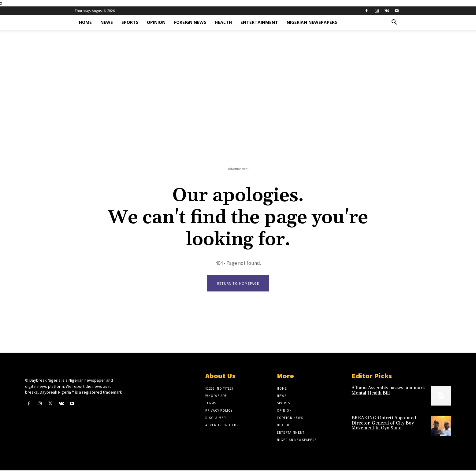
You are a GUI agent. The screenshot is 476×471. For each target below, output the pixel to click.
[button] (394, 23)
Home (85, 22)
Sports (130, 22)
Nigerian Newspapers (312, 22)
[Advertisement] (238, 110)
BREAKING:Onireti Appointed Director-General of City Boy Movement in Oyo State (384, 424)
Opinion (156, 22)
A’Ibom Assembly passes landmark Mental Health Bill (388, 391)
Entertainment (259, 22)
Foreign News (190, 22)
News (107, 22)
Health (223, 22)
